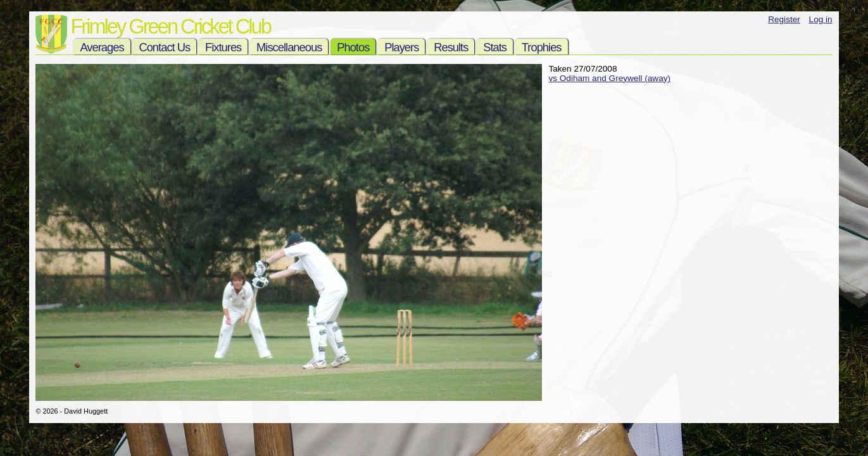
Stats (495, 47)
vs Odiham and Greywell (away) (609, 78)
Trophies (542, 47)
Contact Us (164, 47)
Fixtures (223, 47)
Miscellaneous (289, 47)
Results (451, 47)
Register (784, 19)
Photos (353, 47)
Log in (821, 19)
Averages (102, 47)
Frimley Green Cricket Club (170, 26)
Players (401, 47)
